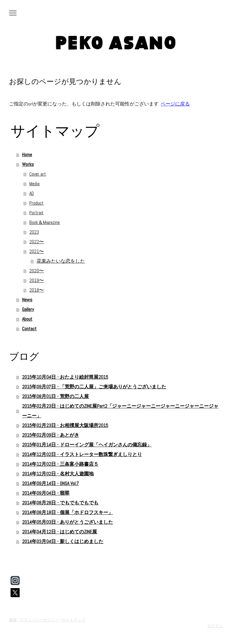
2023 (34, 232)
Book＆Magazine (45, 222)
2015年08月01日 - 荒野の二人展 (55, 396)
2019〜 (37, 280)
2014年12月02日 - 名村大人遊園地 (58, 474)
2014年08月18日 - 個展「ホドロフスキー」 (68, 512)
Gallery (28, 309)
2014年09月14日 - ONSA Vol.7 (50, 483)
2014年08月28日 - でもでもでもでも (60, 503)
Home (27, 155)
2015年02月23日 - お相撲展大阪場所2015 (65, 425)
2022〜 (37, 242)
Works (28, 164)
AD (32, 193)
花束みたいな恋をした (61, 261)
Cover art (38, 174)
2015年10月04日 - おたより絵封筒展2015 (65, 377)
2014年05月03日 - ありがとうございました (68, 522)
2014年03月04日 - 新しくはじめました (63, 541)
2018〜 (37, 290)
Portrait (36, 213)
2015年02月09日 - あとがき (51, 435)
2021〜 (37, 251)
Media (34, 184)
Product (36, 203)
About (27, 319)
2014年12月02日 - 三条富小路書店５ (60, 464)
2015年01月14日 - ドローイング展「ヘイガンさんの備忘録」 (87, 445)
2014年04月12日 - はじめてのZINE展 (60, 532)
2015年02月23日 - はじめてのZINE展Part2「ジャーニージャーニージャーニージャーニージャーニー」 (120, 411)
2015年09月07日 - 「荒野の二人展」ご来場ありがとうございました (94, 387)
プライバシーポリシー (39, 620)
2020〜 (37, 271)
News (27, 300)
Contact (29, 329)
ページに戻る (175, 104)
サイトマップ (73, 620)
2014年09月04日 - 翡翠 (46, 493)
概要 (13, 620)
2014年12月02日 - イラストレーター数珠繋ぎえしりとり (82, 454)
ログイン (215, 626)
